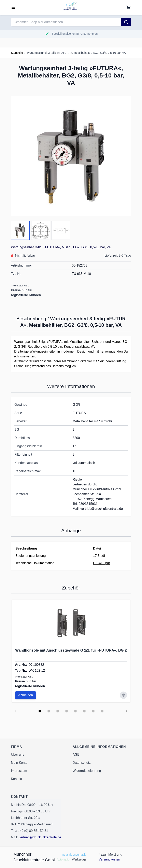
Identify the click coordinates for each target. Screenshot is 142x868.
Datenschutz (82, 763)
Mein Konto (19, 763)
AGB (76, 755)
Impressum (19, 771)
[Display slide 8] (102, 711)
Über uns (18, 755)
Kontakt (16, 779)
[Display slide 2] (49, 711)
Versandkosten (109, 859)
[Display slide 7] (93, 711)
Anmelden (26, 695)
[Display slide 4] (67, 711)
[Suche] (126, 22)
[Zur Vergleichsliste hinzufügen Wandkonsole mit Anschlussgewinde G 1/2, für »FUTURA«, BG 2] (123, 695)
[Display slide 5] (75, 711)
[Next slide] (127, 711)
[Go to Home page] (71, 7)
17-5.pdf (99, 556)
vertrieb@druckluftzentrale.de (40, 837)
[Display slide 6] (84, 711)
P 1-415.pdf (101, 563)
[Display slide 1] (40, 711)
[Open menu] (13, 7)
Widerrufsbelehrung (87, 771)
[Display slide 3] (58, 711)
